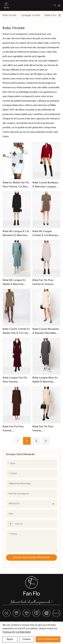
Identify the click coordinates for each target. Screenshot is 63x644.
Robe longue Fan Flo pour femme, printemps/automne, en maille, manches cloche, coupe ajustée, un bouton (16, 380)
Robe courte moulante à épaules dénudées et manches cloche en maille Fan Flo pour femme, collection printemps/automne (46, 331)
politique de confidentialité (17, 632)
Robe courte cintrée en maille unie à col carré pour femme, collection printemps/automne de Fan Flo (17, 331)
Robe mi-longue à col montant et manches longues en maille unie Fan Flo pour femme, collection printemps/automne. (16, 233)
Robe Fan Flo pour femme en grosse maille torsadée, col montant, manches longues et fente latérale (44, 282)
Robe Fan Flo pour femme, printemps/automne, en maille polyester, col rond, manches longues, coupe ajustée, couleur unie (46, 429)
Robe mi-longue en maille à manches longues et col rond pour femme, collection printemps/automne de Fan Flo (17, 282)
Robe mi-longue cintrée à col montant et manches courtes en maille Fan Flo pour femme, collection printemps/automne (46, 233)
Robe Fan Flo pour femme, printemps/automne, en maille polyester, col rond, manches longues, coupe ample (16, 429)
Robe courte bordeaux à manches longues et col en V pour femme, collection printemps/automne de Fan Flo (46, 185)
